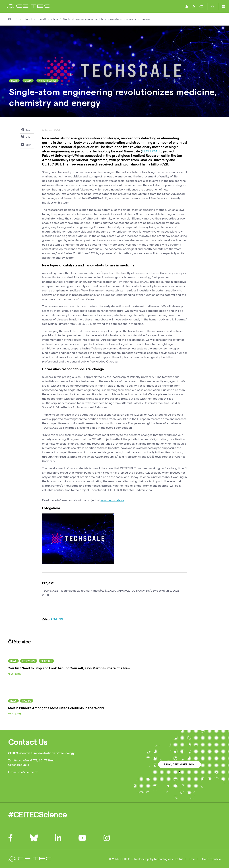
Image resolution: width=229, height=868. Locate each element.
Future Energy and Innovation (40, 19)
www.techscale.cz (112, 500)
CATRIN (57, 619)
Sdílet (26, 130)
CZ (201, 6)
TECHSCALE (152, 151)
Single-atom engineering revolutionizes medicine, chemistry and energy (107, 19)
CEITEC (13, 19)
